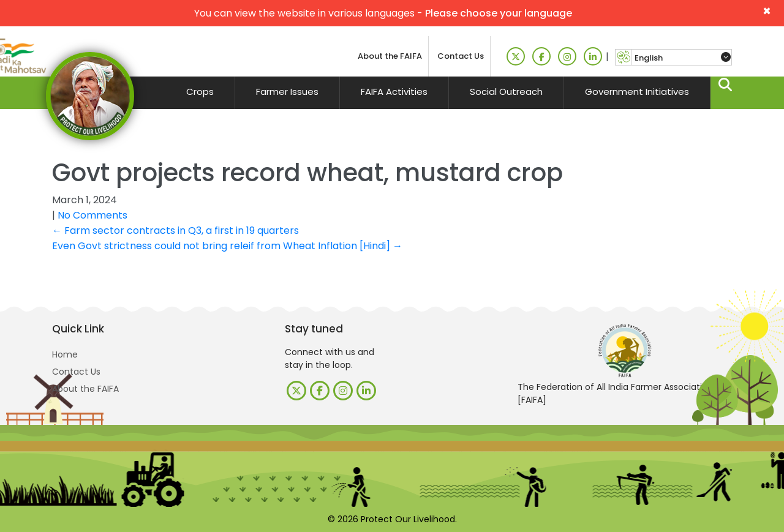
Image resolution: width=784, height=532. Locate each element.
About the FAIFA (390, 56)
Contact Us (461, 56)
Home (65, 354)
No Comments (92, 215)
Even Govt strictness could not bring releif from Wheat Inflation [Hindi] (227, 246)
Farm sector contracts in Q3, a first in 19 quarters (175, 230)
